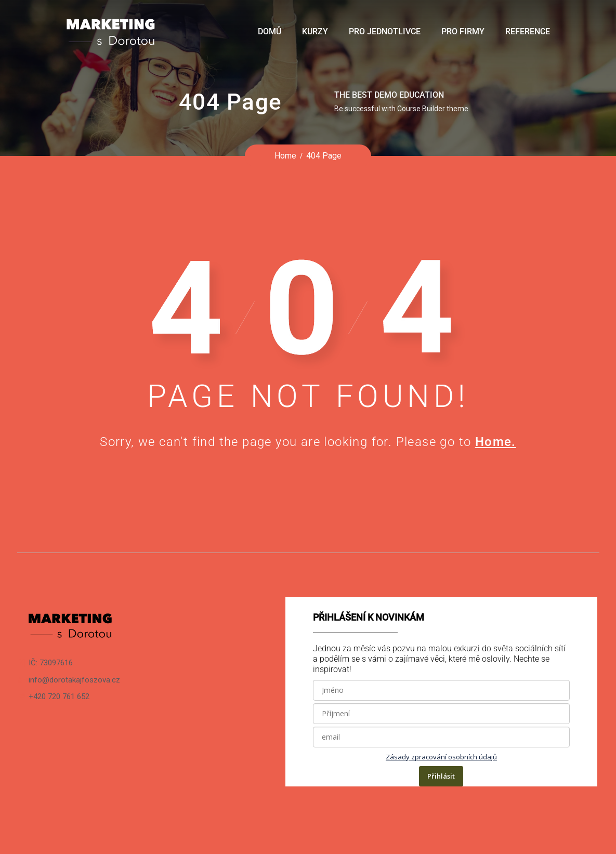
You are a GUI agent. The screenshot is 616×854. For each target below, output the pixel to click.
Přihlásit (441, 776)
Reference (528, 31)
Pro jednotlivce (385, 31)
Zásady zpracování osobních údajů (441, 757)
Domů (270, 31)
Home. (496, 442)
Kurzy (315, 31)
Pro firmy (463, 31)
